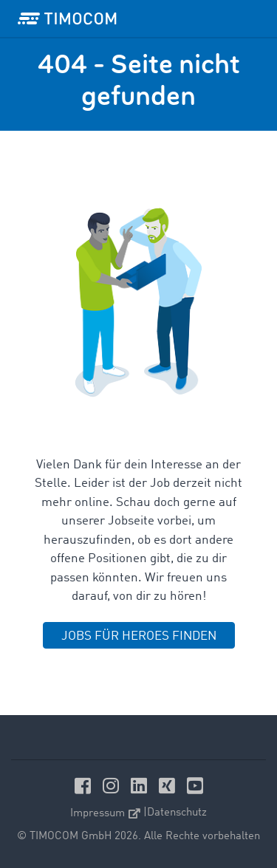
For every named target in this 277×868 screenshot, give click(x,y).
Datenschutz (177, 813)
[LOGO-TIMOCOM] (67, 18)
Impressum (105, 814)
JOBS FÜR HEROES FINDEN (139, 636)
